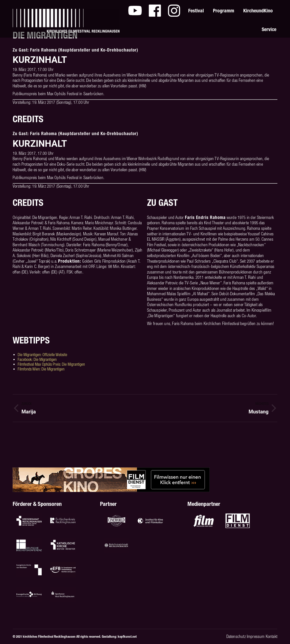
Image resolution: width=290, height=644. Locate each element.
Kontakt (272, 636)
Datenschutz (236, 636)
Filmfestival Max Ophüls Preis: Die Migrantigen (51, 364)
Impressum (256, 636)
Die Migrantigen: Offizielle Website (42, 355)
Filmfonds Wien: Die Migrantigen (41, 369)
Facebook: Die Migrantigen (37, 359)
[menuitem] (135, 11)
